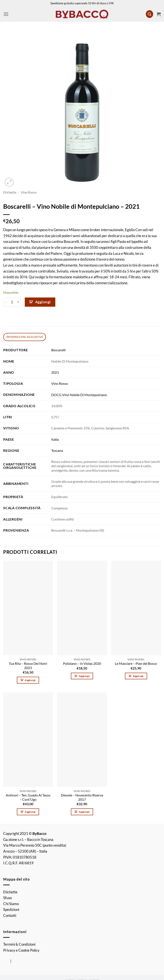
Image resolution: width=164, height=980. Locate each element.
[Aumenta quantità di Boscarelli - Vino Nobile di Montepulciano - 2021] (18, 302)
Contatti (10, 915)
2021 (55, 372)
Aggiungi (43, 302)
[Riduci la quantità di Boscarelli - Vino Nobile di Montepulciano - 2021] (6, 302)
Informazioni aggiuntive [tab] (24, 337)
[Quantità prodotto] (12, 302)
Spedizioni (11, 909)
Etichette (10, 192)
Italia (55, 439)
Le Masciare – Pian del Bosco (136, 664)
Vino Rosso (29, 192)
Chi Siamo (11, 904)
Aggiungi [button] (30, 680)
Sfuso (7, 898)
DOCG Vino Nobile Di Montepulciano (79, 395)
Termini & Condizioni (19, 944)
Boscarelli (58, 350)
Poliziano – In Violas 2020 (82, 664)
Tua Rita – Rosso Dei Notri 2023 (28, 666)
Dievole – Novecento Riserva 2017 (82, 797)
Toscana (57, 451)
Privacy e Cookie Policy (21, 950)
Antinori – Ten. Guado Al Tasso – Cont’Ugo (28, 797)
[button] (6, 14)
